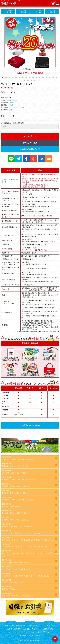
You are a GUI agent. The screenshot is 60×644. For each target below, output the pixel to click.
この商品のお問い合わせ (30, 149)
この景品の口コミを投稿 (30, 425)
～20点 (11, 105)
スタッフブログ (33, 632)
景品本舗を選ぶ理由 (20, 626)
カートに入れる (30, 136)
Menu (58, 3)
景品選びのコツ (35, 626)
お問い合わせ (47, 632)
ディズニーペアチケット (16, 107)
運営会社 (26, 629)
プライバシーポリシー (17, 632)
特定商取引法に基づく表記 (30, 635)
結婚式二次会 (13, 100)
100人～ (11, 110)
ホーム (7, 626)
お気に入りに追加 (30, 143)
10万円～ (11, 103)
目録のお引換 (48, 629)
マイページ (36, 629)
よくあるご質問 (49, 626)
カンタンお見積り (14, 629)
